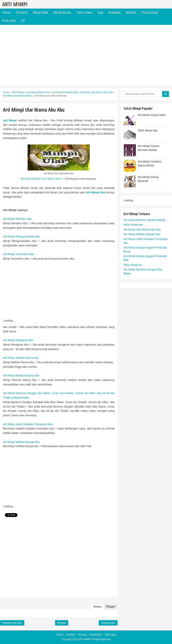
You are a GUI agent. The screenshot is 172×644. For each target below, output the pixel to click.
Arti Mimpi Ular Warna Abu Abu (142, 229)
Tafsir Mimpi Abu (148, 130)
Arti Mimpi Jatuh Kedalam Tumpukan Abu (28, 424)
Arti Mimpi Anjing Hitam (152, 115)
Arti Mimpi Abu (96, 192)
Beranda (62, 623)
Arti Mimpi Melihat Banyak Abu (21, 442)
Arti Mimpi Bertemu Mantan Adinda (144, 220)
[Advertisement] (86, 55)
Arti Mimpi (10, 120)
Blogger (111, 607)
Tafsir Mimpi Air (133, 265)
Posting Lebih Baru (12, 623)
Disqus (97, 607)
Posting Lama (108, 623)
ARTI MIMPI (84, 639)
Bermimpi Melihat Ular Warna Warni (41, 179)
